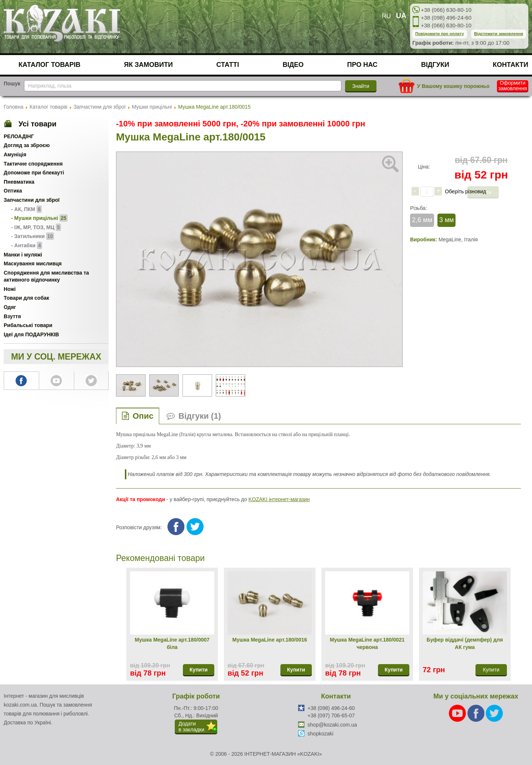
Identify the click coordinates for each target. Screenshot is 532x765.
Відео (293, 65)
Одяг (10, 307)
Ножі (10, 289)
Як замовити (149, 65)
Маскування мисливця (33, 263)
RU (386, 16)
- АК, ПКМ (26, 209)
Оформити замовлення (513, 86)
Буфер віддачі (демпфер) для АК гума (465, 643)
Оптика (13, 191)
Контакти (511, 65)
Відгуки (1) (200, 416)
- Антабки (27, 245)
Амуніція (15, 154)
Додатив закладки (191, 727)
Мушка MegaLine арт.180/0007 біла (172, 643)
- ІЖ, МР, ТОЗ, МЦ (36, 227)
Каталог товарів (50, 65)
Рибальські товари (28, 325)
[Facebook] (477, 713)
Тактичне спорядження (33, 164)
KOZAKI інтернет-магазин (279, 499)
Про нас (362, 65)
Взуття (12, 316)
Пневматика (19, 182)
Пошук (12, 84)
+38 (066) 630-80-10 (446, 10)
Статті (228, 65)
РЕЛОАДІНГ (19, 136)
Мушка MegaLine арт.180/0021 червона (367, 643)
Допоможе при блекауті (34, 173)
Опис (143, 416)
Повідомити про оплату (440, 34)
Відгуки (435, 65)
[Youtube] (458, 713)
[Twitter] (494, 713)
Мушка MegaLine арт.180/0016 (270, 640)
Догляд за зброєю (27, 145)
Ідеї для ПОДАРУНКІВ (31, 334)
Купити (199, 670)
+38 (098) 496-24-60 (446, 18)
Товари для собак (26, 298)
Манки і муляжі (23, 255)
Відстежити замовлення (499, 34)
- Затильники (33, 236)
